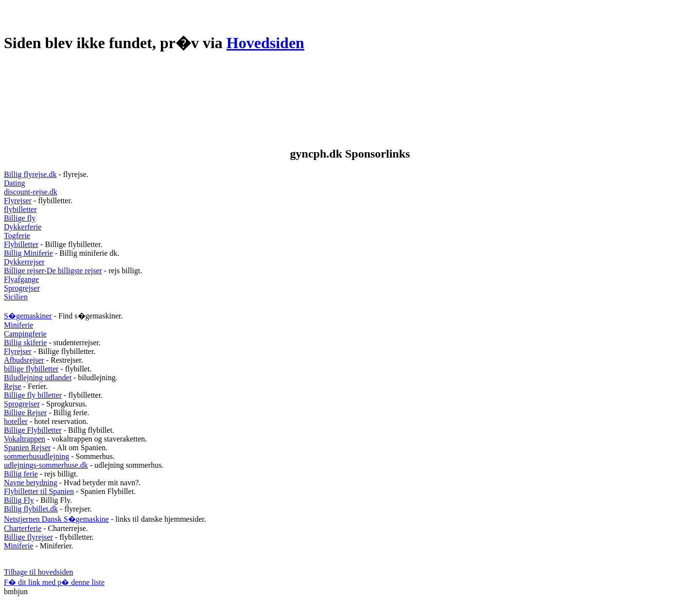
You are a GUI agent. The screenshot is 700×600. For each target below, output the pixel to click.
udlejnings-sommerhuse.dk (46, 465)
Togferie (17, 236)
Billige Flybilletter (33, 430)
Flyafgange (21, 279)
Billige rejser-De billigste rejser (53, 271)
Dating (15, 183)
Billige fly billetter (33, 395)
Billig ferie (21, 474)
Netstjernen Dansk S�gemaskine (56, 519)
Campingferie (25, 334)
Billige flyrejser (28, 537)
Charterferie (23, 528)
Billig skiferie (25, 343)
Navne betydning (31, 483)
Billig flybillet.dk (31, 509)
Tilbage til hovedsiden (39, 572)
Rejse (13, 386)
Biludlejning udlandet (38, 378)
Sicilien (16, 297)
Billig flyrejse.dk (30, 174)
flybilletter (20, 209)
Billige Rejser (25, 413)
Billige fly (20, 218)
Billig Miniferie (28, 253)
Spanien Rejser (27, 448)
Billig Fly (19, 500)
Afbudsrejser (24, 360)
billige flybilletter (31, 369)
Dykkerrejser (24, 262)
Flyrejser (18, 201)
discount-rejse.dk (31, 192)
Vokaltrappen (25, 439)
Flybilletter (21, 244)
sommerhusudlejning (36, 456)
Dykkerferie (23, 227)
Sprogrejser (22, 288)
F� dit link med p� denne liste (54, 582)
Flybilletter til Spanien (39, 491)
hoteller (16, 421)
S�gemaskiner (28, 316)
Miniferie (18, 325)
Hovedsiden (265, 43)
